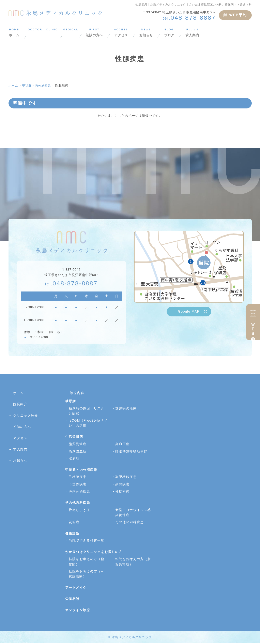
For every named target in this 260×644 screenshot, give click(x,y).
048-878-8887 (71, 283)
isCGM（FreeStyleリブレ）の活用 (86, 423)
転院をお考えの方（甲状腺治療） (87, 575)
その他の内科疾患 (130, 523)
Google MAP (189, 311)
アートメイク (76, 589)
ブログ (209, 32)
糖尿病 (71, 401)
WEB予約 (235, 15)
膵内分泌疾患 (79, 492)
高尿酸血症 (78, 452)
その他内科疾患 (78, 503)
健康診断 (72, 534)
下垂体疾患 (78, 485)
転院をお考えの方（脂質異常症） (133, 562)
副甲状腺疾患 (126, 477)
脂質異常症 (78, 444)
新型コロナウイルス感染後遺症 (133, 513)
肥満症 (74, 459)
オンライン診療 (78, 611)
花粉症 (74, 523)
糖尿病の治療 (126, 408)
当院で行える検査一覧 (87, 541)
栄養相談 (72, 600)
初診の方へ (123, 32)
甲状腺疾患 (78, 477)
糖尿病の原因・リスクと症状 (87, 411)
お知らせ (181, 32)
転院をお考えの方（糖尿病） (87, 562)
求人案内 (235, 32)
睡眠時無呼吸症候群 (131, 452)
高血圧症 (122, 444)
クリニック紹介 (26, 415)
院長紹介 (20, 404)
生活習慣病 (74, 437)
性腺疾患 (122, 492)
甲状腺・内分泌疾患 (81, 470)
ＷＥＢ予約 (253, 322)
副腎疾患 (122, 485)
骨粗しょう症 (79, 510)
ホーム (14, 32)
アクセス (153, 32)
